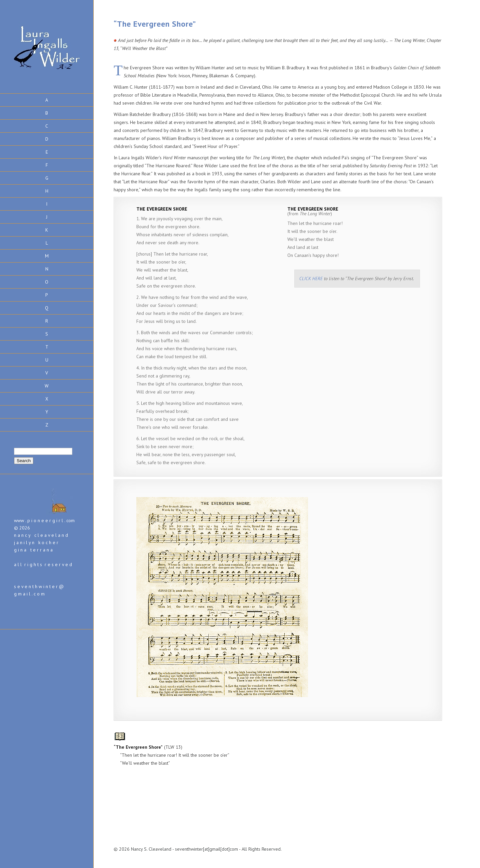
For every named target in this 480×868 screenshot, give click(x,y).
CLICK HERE (311, 279)
